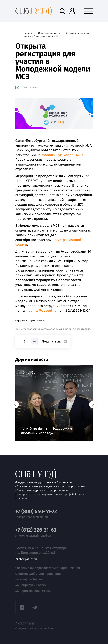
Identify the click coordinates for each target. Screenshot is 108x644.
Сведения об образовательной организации (48, 568)
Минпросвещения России (34, 591)
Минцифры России (29, 579)
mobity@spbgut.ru (41, 311)
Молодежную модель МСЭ (62, 155)
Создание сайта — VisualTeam (35, 628)
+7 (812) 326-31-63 (36, 530)
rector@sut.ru (26, 559)
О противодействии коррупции (38, 574)
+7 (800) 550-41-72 (36, 511)
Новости (28, 33)
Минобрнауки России (31, 585)
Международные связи (49, 33)
